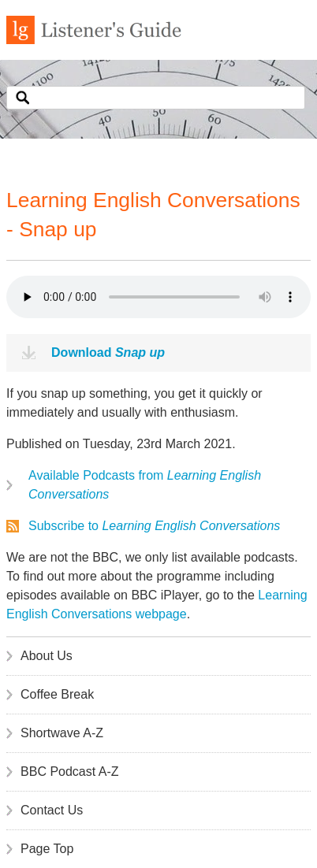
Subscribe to (154, 526)
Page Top (47, 849)
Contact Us (52, 810)
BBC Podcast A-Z (70, 772)
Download (108, 352)
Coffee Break (57, 694)
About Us (47, 656)
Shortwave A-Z (62, 733)
